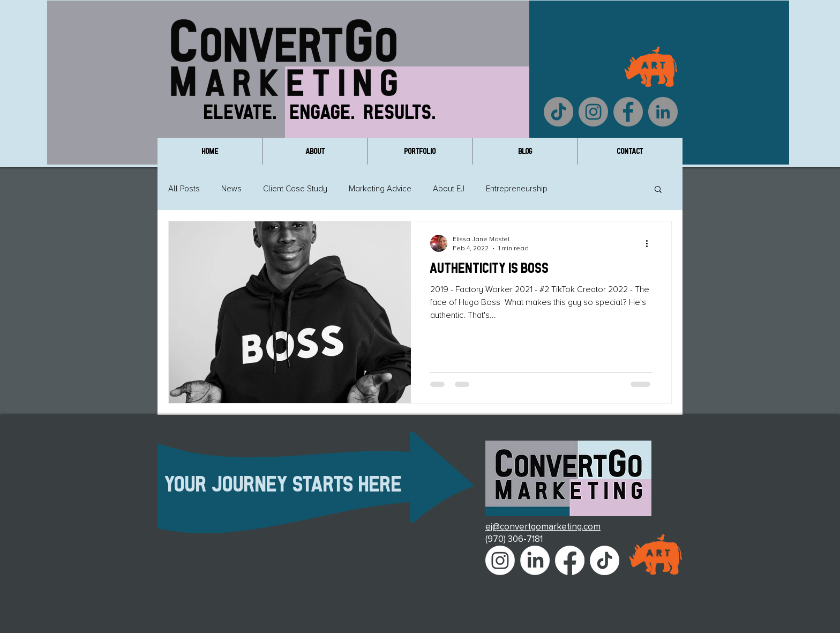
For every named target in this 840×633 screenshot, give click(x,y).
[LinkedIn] (663, 112)
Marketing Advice (380, 189)
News (231, 189)
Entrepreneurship (517, 189)
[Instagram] (593, 112)
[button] (658, 190)
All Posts (184, 189)
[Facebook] (628, 112)
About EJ (449, 189)
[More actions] (650, 243)
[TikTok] (558, 112)
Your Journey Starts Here (284, 484)
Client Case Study (295, 189)
